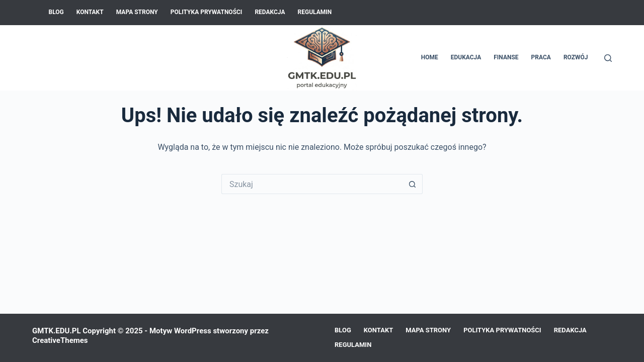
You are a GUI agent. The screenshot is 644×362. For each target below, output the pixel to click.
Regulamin (315, 12)
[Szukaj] (608, 58)
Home (430, 57)
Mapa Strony (137, 12)
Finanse (506, 57)
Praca (541, 57)
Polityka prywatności (207, 12)
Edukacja (466, 57)
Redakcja (270, 12)
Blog (56, 12)
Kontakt (90, 12)
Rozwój (576, 57)
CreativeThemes (60, 340)
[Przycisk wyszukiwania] (413, 184)
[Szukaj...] (312, 184)
